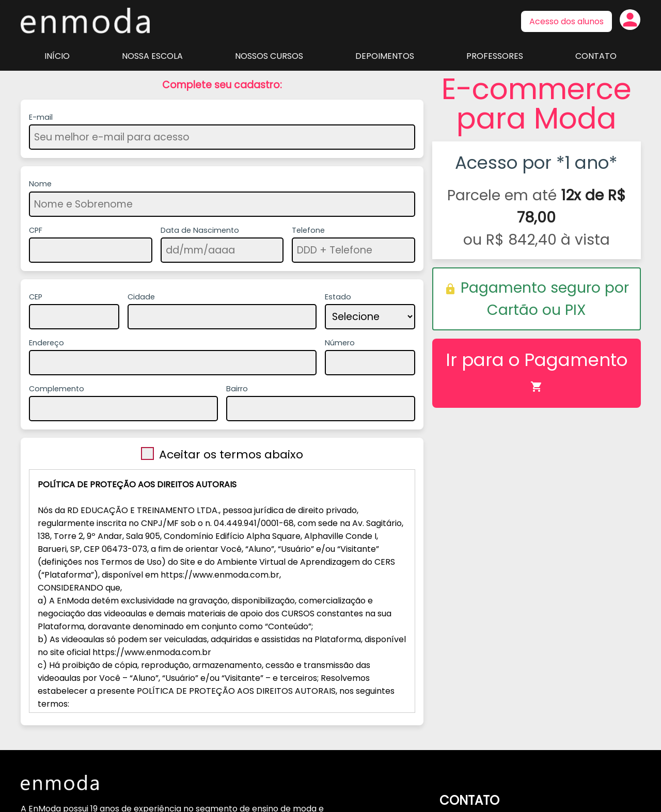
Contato (596, 56)
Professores (495, 56)
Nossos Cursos (269, 56)
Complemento (57, 389)
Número (340, 343)
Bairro (237, 389)
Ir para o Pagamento (537, 370)
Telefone (308, 230)
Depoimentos (385, 56)
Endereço (46, 343)
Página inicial (85, 21)
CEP (36, 297)
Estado (338, 297)
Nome (40, 184)
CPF (36, 230)
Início (57, 56)
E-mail (41, 117)
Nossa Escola (152, 56)
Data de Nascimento (200, 230)
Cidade (141, 297)
